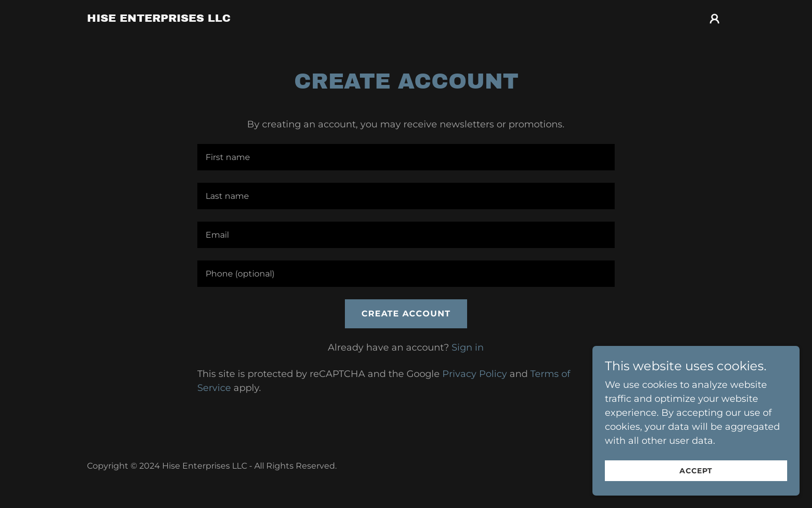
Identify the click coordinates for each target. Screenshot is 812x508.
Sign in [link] (468, 347)
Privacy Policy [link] (475, 374)
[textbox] (406, 157)
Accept (696, 471)
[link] (159, 19)
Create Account (406, 314)
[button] (715, 19)
